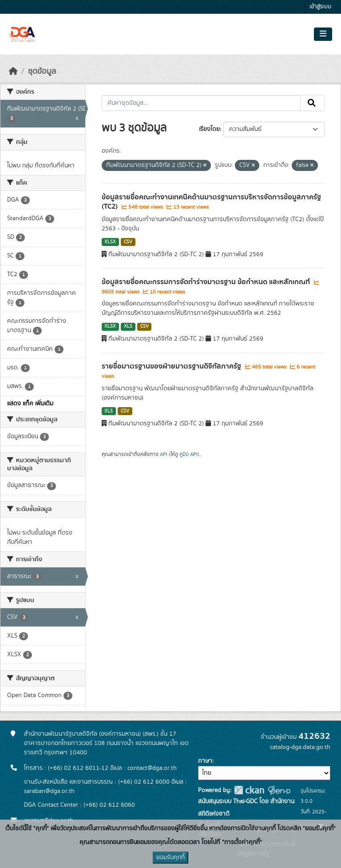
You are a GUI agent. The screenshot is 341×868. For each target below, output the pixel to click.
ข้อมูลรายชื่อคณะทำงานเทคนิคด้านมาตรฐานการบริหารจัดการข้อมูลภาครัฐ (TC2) (211, 202)
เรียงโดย (209, 129)
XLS (128, 326)
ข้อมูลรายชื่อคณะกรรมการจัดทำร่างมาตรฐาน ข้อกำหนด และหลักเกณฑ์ (207, 282)
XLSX (110, 242)
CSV (128, 242)
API (164, 454)
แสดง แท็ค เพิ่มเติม (30, 404)
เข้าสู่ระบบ (320, 7)
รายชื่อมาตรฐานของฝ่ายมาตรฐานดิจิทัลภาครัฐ (172, 366)
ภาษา (205, 761)
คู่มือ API (188, 454)
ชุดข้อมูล (42, 71)
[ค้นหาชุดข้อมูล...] (201, 103)
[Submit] (312, 103)
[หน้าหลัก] (13, 71)
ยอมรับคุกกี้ (170, 857)
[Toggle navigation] (323, 34)
